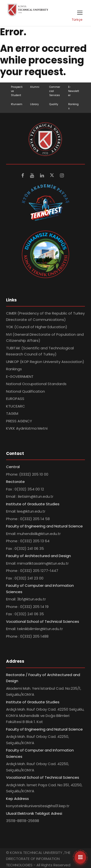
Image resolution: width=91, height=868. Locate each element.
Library (34, 104)
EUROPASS (15, 399)
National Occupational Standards (36, 384)
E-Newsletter (74, 91)
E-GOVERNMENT (20, 376)
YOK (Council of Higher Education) (37, 327)
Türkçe (77, 20)
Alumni (35, 87)
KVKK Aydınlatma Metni (27, 428)
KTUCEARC (16, 406)
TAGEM (12, 413)
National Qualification (25, 391)
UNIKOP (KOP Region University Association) (45, 362)
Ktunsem (17, 104)
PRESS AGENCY (19, 421)
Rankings (14, 369)
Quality (54, 104)
